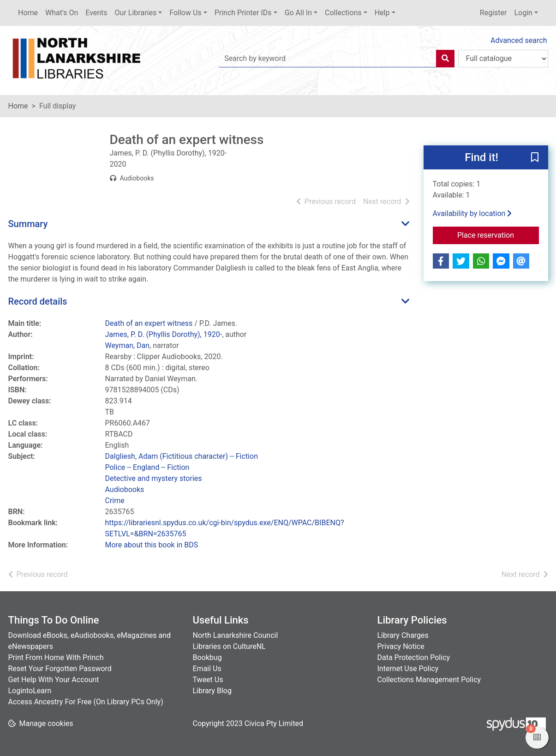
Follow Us (185, 13)
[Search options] (503, 59)
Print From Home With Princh (56, 657)
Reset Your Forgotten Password (60, 669)
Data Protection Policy (414, 657)
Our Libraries (136, 13)
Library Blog (212, 691)
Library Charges (403, 635)
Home (28, 13)
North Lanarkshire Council (236, 635)
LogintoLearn (30, 691)
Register (493, 13)
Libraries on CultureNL (229, 646)
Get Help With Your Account (54, 680)
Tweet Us (208, 680)
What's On (62, 13)
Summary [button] (28, 224)
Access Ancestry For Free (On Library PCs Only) (86, 702)
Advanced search (519, 40)
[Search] (445, 59)
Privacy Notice (401, 646)
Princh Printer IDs (243, 13)
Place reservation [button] (498, 234)
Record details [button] (38, 301)
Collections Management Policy (429, 680)
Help (382, 13)
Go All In (298, 13)
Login (523, 13)
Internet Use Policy (408, 669)
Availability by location (472, 213)
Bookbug (207, 657)
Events (96, 13)
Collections (343, 13)
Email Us (207, 669)
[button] (535, 158)
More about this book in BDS (152, 545)
